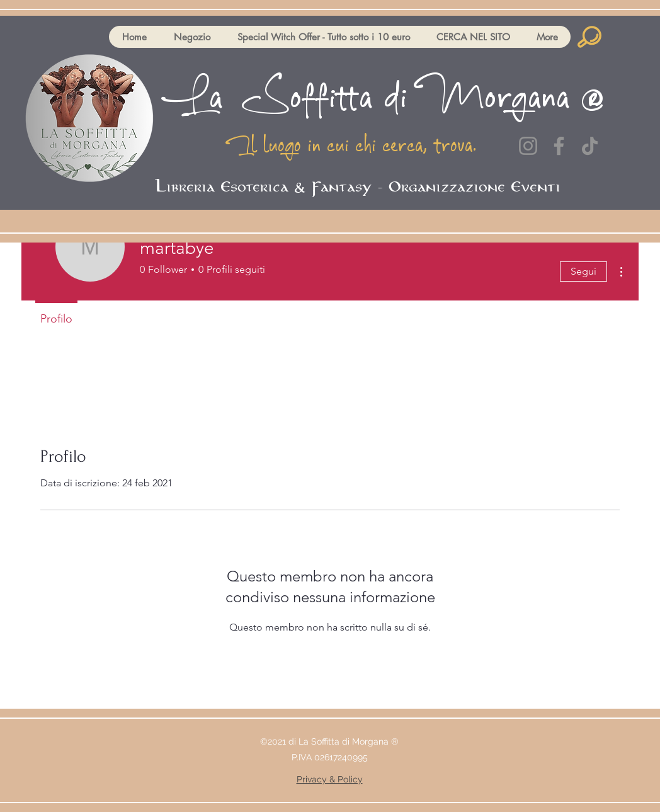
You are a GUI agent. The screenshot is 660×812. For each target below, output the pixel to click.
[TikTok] (590, 146)
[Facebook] (559, 146)
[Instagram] (528, 146)
